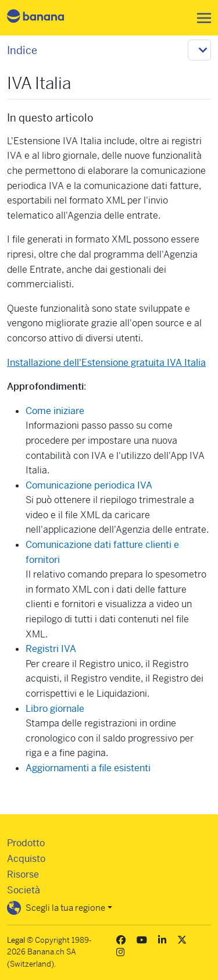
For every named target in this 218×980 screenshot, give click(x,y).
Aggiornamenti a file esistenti (88, 768)
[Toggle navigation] (201, 18)
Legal (16, 940)
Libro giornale (55, 709)
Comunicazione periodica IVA (89, 485)
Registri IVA (51, 649)
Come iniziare (55, 411)
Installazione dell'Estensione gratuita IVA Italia (106, 363)
